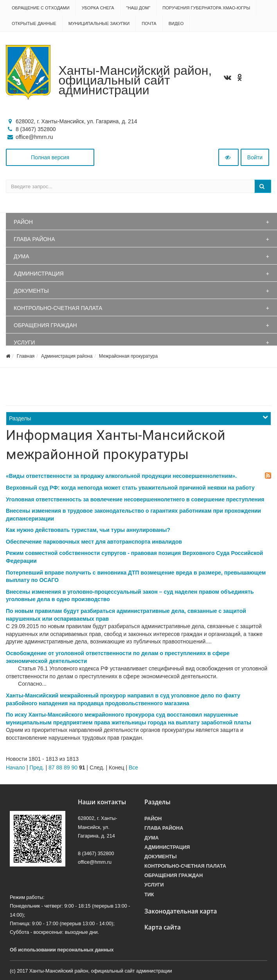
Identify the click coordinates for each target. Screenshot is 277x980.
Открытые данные (34, 23)
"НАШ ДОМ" (138, 8)
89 (67, 767)
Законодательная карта (181, 911)
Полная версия (50, 157)
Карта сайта (163, 927)
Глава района (34, 239)
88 (59, 767)
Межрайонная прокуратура (128, 356)
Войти (255, 157)
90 (74, 767)
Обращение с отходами (41, 8)
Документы (31, 291)
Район (23, 222)
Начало (15, 767)
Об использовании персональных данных (62, 950)
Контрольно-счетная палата (58, 308)
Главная (26, 356)
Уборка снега (98, 8)
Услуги (24, 342)
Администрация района (67, 356)
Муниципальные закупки (99, 23)
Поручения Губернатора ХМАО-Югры (206, 8)
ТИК (149, 895)
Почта (149, 23)
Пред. (37, 767)
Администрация (39, 274)
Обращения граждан (45, 325)
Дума (22, 256)
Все (133, 767)
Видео (176, 23)
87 (52, 767)
